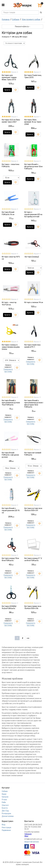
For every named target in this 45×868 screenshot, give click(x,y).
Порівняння (6, 830)
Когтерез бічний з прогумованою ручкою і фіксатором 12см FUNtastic (34, 404)
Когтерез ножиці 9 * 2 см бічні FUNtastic (33, 559)
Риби (4, 802)
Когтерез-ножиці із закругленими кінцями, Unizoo (11, 347)
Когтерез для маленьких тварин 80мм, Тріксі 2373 (9, 77)
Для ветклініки (8, 816)
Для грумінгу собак (31, 19)
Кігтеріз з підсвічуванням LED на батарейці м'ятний (33, 214)
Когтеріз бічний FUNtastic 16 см (8, 213)
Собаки (16, 19)
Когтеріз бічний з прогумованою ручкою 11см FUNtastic (11, 403)
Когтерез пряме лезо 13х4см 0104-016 (33, 607)
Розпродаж (6, 814)
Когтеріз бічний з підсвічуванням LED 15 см (11, 511)
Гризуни (5, 797)
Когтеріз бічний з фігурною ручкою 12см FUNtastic (33, 167)
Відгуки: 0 (37, 72)
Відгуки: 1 (14, 117)
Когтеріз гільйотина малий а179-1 (32, 346)
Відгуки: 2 (15, 72)
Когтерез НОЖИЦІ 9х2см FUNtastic (9, 607)
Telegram (28, 834)
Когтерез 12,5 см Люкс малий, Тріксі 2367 (11, 121)
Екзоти (5, 808)
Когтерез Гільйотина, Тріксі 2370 (33, 76)
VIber (26, 836)
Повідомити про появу (8, 370)
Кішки (4, 794)
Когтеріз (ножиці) (32, 257)
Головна (6, 19)
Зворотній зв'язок (32, 842)
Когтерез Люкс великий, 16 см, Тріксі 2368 (33, 122)
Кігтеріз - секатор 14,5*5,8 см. (9, 304)
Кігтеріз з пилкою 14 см (34, 302)
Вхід (4, 825)
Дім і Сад (5, 811)
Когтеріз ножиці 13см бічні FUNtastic (10, 559)
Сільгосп (5, 805)
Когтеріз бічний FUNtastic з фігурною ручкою (10, 455)
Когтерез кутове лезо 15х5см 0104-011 (33, 509)
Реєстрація (6, 828)
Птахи (4, 800)
